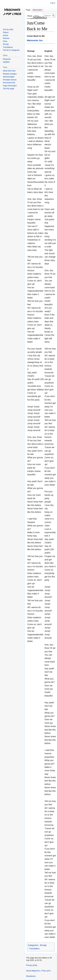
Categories (33, 945)
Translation (34, 949)
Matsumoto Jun (35, 40)
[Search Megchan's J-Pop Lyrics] (50, 15)
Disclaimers (31, 976)
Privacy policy (32, 965)
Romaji (43, 945)
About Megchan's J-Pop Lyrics (38, 971)
